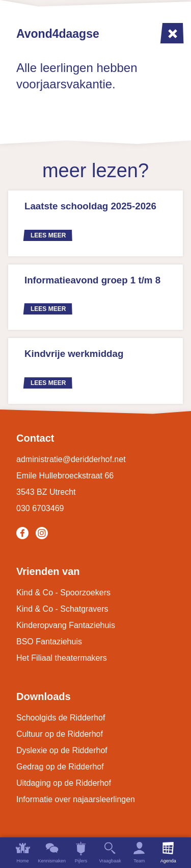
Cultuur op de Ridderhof (60, 734)
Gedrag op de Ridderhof (60, 767)
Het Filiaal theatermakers (62, 658)
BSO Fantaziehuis (49, 642)
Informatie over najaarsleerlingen (76, 799)
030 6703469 (40, 508)
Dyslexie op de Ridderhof (62, 750)
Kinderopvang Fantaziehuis (66, 625)
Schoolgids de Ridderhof (61, 718)
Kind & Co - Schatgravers (62, 609)
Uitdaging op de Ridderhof (64, 783)
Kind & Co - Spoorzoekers (63, 593)
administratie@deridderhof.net (71, 459)
